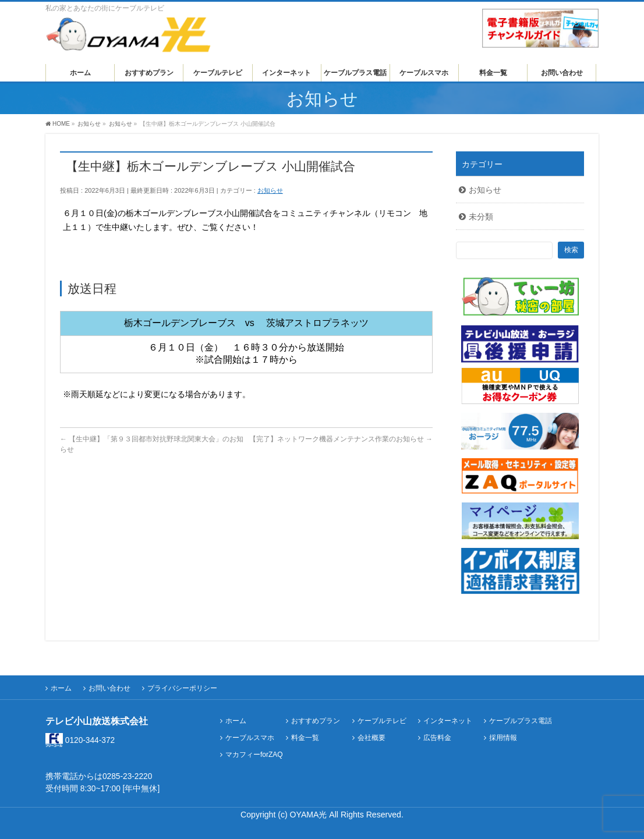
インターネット (448, 721)
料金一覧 (305, 738)
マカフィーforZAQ (254, 755)
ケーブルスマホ (250, 738)
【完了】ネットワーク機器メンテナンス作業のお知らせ (341, 439)
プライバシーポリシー (182, 688)
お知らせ (270, 190)
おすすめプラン (316, 721)
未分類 (481, 217)
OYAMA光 (310, 815)
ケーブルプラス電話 (521, 721)
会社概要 (371, 738)
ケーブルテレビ (382, 721)
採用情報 (503, 738)
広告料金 (437, 738)
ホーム (61, 688)
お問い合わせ (109, 688)
